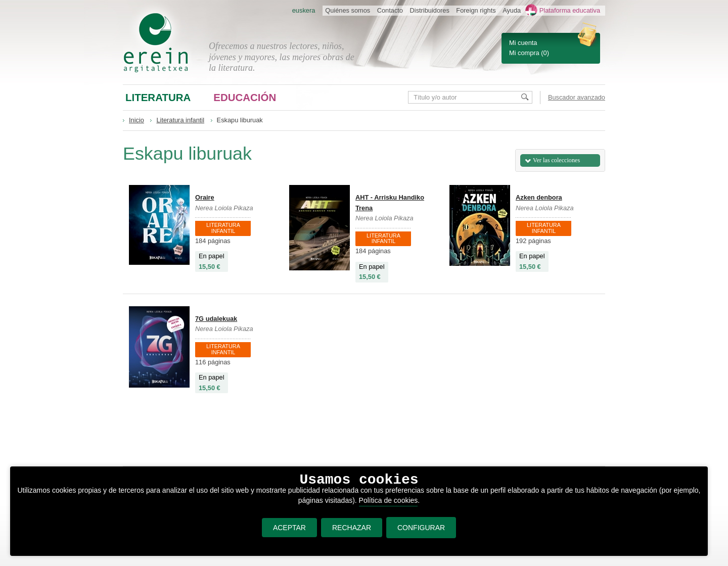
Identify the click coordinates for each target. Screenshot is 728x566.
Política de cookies (389, 500)
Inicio (136, 120)
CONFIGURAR (421, 528)
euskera (304, 10)
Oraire (205, 197)
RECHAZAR (352, 528)
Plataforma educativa (570, 10)
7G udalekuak (216, 319)
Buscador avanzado (577, 97)
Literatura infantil (180, 120)
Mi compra (524, 53)
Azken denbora (539, 197)
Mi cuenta (523, 43)
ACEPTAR (289, 528)
